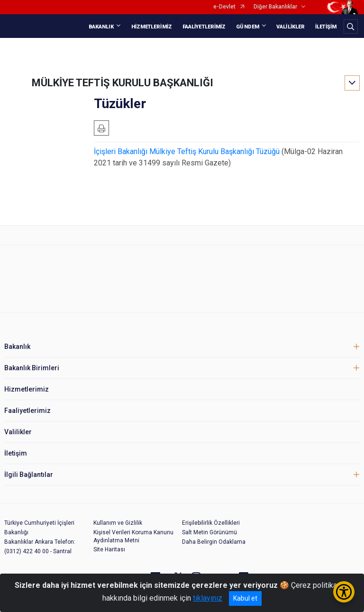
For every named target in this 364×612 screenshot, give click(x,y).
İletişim (16, 453)
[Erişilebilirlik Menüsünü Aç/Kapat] (344, 592)
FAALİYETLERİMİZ (204, 27)
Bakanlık (17, 347)
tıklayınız (208, 598)
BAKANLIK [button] (101, 27)
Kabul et (245, 598)
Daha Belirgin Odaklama (214, 542)
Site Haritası (109, 549)
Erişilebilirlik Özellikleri (211, 523)
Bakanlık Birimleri (32, 368)
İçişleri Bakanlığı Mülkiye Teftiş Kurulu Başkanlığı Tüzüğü (187, 151)
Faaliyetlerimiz (27, 411)
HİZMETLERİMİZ (152, 27)
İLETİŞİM (326, 27)
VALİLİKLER (291, 27)
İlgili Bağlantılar (29, 475)
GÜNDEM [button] (248, 27)
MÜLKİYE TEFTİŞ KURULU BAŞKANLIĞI (123, 83)
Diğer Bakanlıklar (275, 7)
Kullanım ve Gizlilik (118, 523)
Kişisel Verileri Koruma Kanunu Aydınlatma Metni (133, 536)
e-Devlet (224, 7)
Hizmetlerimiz (27, 389)
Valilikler (18, 432)
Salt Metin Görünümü (209, 532)
